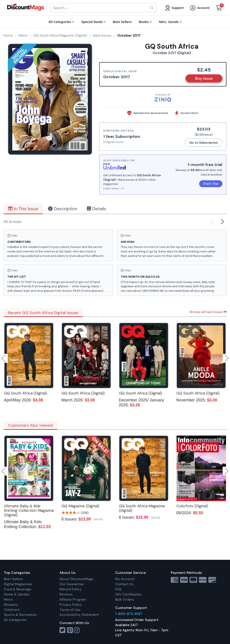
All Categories (15, 620)
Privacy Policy (71, 605)
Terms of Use (70, 610)
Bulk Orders (125, 600)
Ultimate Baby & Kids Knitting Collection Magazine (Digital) (29, 510)
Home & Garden (17, 594)
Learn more (113, 188)
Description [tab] (63, 209)
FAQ (118, 589)
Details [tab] (97, 209)
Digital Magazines (18, 584)
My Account (125, 579)
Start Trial (211, 184)
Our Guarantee (72, 584)
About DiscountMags (76, 579)
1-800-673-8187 (129, 614)
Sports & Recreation (20, 615)
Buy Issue (204, 78)
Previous (4, 358)
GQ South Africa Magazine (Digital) (142, 508)
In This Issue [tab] (23, 209)
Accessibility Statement (79, 615)
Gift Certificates (128, 594)
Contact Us (124, 584)
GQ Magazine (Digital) (80, 506)
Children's (12, 610)
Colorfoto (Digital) (192, 506)
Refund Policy (71, 589)
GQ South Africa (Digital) (26, 393)
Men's (8, 600)
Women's (11, 605)
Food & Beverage (18, 589)
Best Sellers (13, 579)
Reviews (66, 594)
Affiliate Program (73, 600)
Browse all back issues (208, 312)
